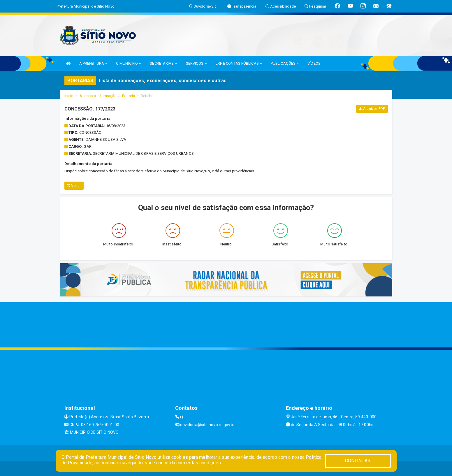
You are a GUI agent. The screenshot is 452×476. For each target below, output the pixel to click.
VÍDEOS (314, 63)
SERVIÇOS (196, 63)
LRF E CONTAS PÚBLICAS (239, 63)
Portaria (129, 96)
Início (69, 96)
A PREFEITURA (93, 63)
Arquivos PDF (372, 109)
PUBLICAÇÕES (285, 63)
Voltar (74, 186)
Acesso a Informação (98, 96)
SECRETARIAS (163, 63)
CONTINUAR (358, 461)
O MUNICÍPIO (129, 63)
